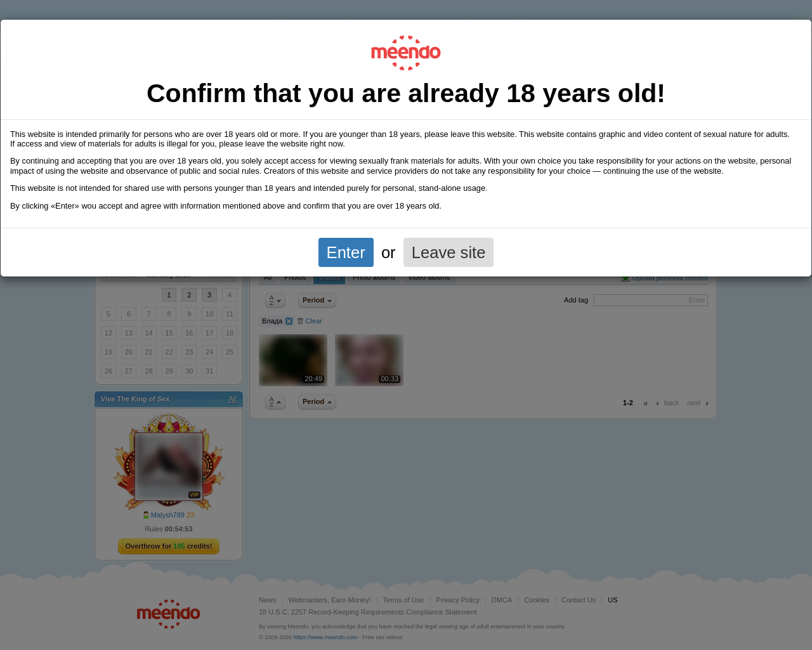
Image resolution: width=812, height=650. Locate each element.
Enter (346, 252)
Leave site (449, 252)
